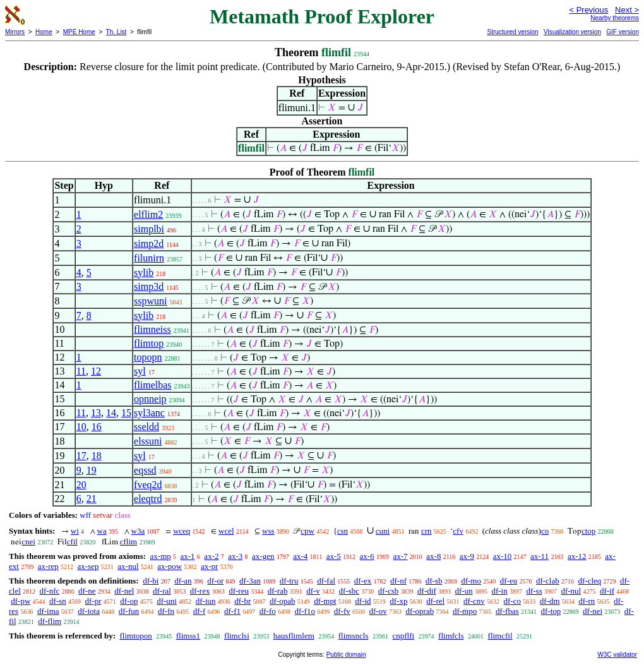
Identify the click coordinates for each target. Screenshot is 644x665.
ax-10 (503, 556)
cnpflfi (403, 636)
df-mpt (325, 601)
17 (81, 456)
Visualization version (572, 32)
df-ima (48, 611)
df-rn (587, 601)
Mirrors (15, 32)
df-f (200, 611)
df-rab (278, 591)
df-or (215, 581)
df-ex (363, 581)
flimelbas (153, 385)
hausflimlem (294, 636)
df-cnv (474, 601)
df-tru (289, 581)
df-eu (509, 581)
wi (75, 531)
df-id (363, 601)
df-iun (206, 601)
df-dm (550, 601)
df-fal (326, 581)
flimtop (149, 343)
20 (81, 485)
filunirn (149, 258)
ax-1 (188, 556)
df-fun (129, 611)
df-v (313, 591)
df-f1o (305, 611)
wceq (182, 531)
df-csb (389, 591)
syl (140, 371)
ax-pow (170, 566)
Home (44, 32)
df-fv (342, 611)
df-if (607, 591)
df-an (183, 581)
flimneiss (152, 329)
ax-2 (211, 556)
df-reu (239, 591)
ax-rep (48, 566)
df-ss (534, 591)
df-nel (124, 591)
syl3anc (149, 413)
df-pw (21, 601)
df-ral (162, 591)
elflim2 (148, 214)
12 (96, 371)
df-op (129, 601)
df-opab (282, 601)
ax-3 (235, 556)
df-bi (151, 581)
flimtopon (135, 636)
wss (268, 531)
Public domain (346, 655)
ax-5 (334, 556)
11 (81, 371)
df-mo (471, 581)
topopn (148, 357)
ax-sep (88, 566)
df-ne (87, 591)
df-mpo (465, 611)
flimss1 (188, 636)
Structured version (512, 32)
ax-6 (367, 556)
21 (92, 499)
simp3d (149, 286)
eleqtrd (148, 499)
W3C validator (617, 655)
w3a (138, 531)
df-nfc (50, 591)
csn (343, 531)
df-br (242, 601)
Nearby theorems (615, 18)
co (545, 531)
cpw (307, 531)
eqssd (145, 470)
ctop (588, 531)
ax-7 (400, 556)
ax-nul (128, 566)
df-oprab (420, 611)
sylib (144, 273)
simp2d (149, 243)
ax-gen (263, 556)
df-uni (167, 601)
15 (126, 413)
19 (92, 470)
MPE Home (79, 32)
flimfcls (451, 636)
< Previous (588, 10)
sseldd (146, 427)
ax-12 (577, 556)
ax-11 (540, 556)
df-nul (571, 591)
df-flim (50, 621)
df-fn (166, 611)
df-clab (548, 581)
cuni (383, 531)
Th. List (116, 32)
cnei (28, 542)
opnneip (150, 399)
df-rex (200, 591)
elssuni (148, 441)
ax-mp (161, 556)
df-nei (593, 611)
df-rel (435, 601)
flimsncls (354, 636)
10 (81, 427)
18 (97, 456)
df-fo (268, 611)
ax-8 (433, 556)
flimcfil (500, 636)
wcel (226, 531)
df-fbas (507, 611)
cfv (458, 531)
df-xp (398, 601)
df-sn (58, 601)
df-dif (427, 591)
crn (426, 531)
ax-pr (209, 566)
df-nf (398, 581)
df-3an (250, 581)
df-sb (434, 581)
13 (96, 413)
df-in (499, 591)
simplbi (149, 229)
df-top (551, 611)
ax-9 (467, 556)
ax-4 (300, 556)
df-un (463, 591)
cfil (72, 542)
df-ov (378, 611)
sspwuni (150, 301)
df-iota (89, 611)
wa (102, 531)
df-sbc (349, 591)
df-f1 (232, 611)
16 (97, 427)
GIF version (623, 32)
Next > (627, 10)
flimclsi (237, 636)
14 (111, 413)
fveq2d (148, 485)
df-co (512, 601)
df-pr (93, 601)
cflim (128, 542)
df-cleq (589, 581)
